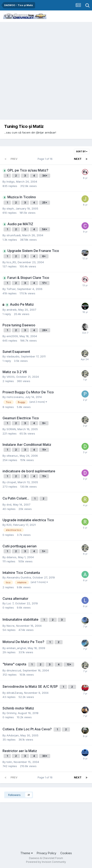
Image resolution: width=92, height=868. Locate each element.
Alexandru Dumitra (19, 577)
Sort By (82, 151)
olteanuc (12, 456)
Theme (27, 853)
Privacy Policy (47, 853)
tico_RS (11, 262)
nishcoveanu (15, 397)
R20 (9, 525)
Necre (11, 626)
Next (78, 159)
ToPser (11, 289)
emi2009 (12, 336)
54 (45, 229)
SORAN (11, 429)
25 (45, 203)
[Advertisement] (46, 70)
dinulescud (14, 670)
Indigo (11, 182)
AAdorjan (13, 735)
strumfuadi (14, 235)
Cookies (66, 853)
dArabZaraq (14, 693)
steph (10, 208)
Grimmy (11, 713)
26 (45, 330)
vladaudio (13, 356)
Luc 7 (10, 603)
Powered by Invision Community (46, 862)
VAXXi (11, 377)
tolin (9, 762)
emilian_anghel (16, 648)
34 (45, 176)
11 (44, 450)
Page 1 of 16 (46, 159)
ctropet (11, 482)
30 (45, 756)
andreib (12, 310)
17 (44, 283)
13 (69, 664)
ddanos (11, 557)
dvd (9, 505)
